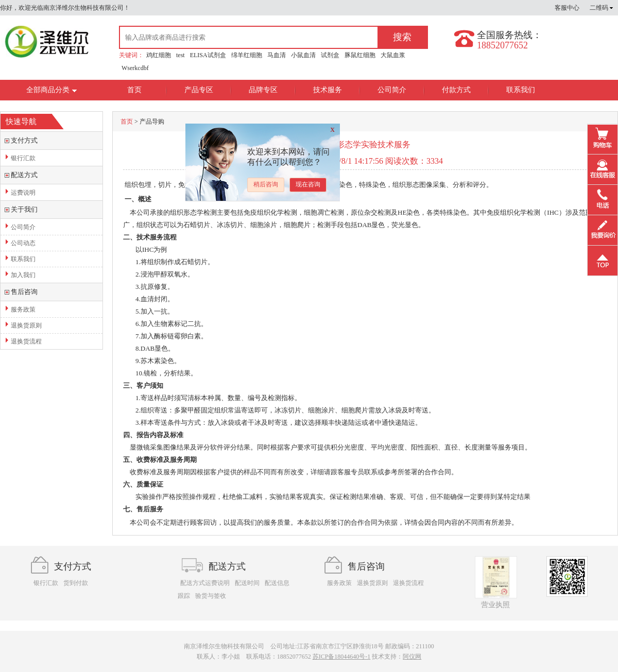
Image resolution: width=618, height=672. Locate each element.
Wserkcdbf (135, 68)
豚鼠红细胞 (360, 55)
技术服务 (328, 90)
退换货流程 (26, 341)
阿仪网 (412, 657)
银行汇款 (23, 158)
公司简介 (392, 90)
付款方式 (456, 90)
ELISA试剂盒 (208, 55)
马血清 (277, 55)
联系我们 (521, 90)
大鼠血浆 (393, 55)
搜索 (402, 37)
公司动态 (23, 243)
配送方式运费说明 (205, 583)
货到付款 (76, 583)
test (181, 55)
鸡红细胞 (159, 55)
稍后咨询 (266, 184)
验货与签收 (211, 596)
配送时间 (247, 583)
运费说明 (23, 193)
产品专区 (199, 90)
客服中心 (567, 8)
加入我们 (23, 275)
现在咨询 (308, 184)
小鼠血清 (303, 55)
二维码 (601, 8)
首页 (134, 90)
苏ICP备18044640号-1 (342, 657)
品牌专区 (263, 90)
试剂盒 (330, 55)
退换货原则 (26, 325)
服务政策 (23, 309)
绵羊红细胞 (247, 55)
